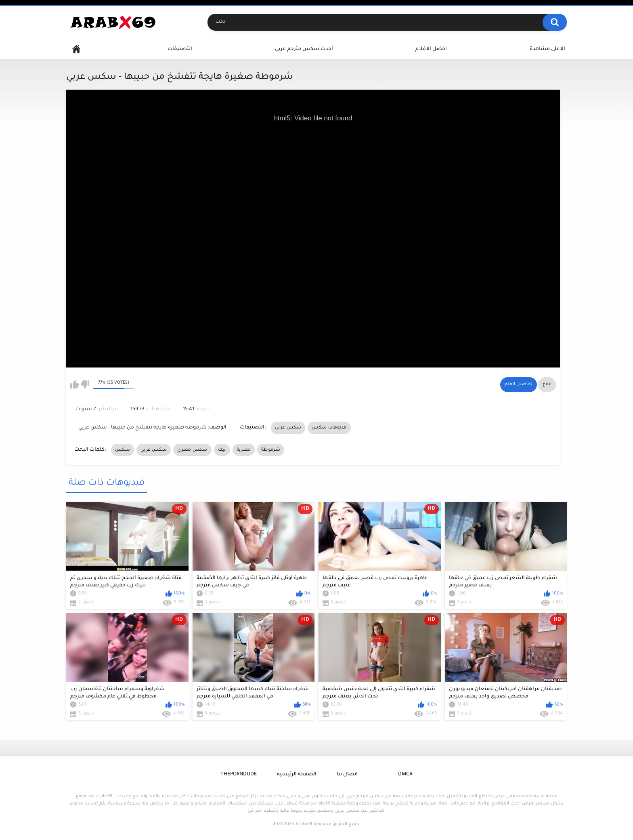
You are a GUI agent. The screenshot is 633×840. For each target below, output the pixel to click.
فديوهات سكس (329, 428)
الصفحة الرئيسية (297, 775)
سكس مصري (192, 450)
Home (76, 49)
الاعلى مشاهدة (547, 49)
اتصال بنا (347, 775)
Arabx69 (304, 824)
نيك (222, 450)
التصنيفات (180, 49)
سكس (123, 450)
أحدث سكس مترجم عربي (304, 49)
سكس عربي (288, 428)
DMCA (405, 775)
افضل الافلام (431, 49)
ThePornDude (239, 775)
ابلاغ (547, 384)
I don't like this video (85, 384)
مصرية (244, 450)
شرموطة (271, 450)
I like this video (74, 384)
